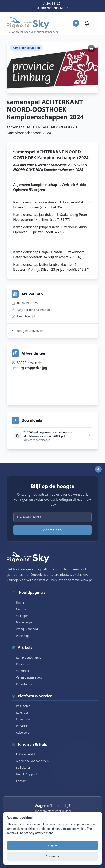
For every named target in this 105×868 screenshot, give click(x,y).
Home (18, 602)
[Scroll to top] (98, 469)
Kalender (20, 712)
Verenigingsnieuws (27, 677)
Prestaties (21, 664)
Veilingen (20, 616)
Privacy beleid (23, 754)
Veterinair (21, 671)
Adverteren (21, 732)
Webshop (20, 636)
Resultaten (21, 706)
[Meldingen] (87, 23)
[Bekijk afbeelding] (31, 380)
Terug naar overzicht (28, 331)
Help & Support (24, 774)
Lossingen (21, 719)
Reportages (22, 684)
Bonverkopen (23, 622)
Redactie (20, 726)
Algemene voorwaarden (30, 761)
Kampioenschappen (27, 657)
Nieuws (19, 609)
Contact (19, 781)
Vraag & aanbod (25, 629)
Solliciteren (21, 768)
